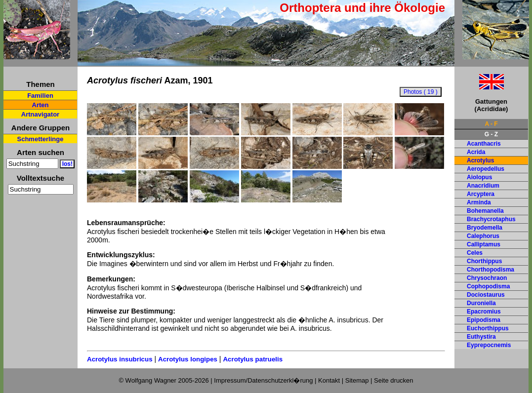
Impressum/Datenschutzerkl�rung (263, 380)
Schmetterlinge (41, 139)
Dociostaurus (486, 295)
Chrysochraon (487, 278)
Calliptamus (484, 244)
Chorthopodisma (491, 270)
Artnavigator (40, 114)
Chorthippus (484, 261)
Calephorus (483, 236)
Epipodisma (484, 320)
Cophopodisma (488, 286)
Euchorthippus (488, 328)
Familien (40, 96)
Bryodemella (485, 228)
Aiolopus (479, 177)
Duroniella (481, 303)
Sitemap (357, 380)
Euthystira (481, 337)
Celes (475, 253)
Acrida (476, 152)
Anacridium (483, 186)
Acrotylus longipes (188, 359)
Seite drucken (394, 380)
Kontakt (329, 380)
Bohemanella (485, 211)
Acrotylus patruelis (253, 359)
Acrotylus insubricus (120, 359)
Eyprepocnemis (489, 345)
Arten (41, 105)
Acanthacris (484, 144)
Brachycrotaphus (491, 219)
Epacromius (484, 312)
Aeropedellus (486, 169)
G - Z (491, 134)
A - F (491, 124)
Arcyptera (481, 194)
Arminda (479, 202)
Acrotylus (480, 160)
